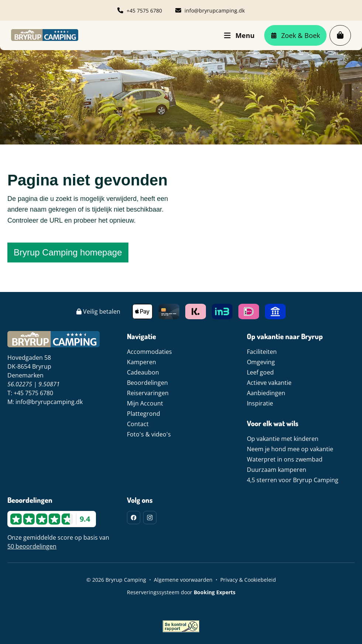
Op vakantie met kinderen (283, 439)
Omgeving (261, 362)
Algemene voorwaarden (183, 580)
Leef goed (260, 372)
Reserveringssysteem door (181, 592)
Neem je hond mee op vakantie (290, 449)
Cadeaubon (143, 372)
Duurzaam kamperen (277, 470)
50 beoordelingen (32, 546)
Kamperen (142, 362)
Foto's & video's (149, 434)
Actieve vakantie (269, 383)
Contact (138, 424)
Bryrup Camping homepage (68, 252)
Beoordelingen (147, 383)
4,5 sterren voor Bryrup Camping (293, 480)
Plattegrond (144, 414)
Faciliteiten (262, 352)
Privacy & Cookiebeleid (248, 580)
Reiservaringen (148, 393)
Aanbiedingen (266, 393)
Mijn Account (145, 403)
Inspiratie (260, 403)
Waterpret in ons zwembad (285, 459)
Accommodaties (149, 352)
